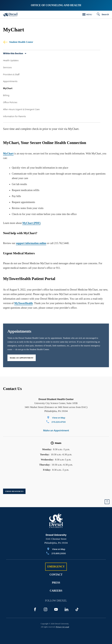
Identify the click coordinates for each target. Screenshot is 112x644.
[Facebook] (35, 609)
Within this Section (13, 53)
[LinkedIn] (66, 609)
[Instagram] (45, 609)
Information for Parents (14, 116)
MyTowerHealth (23, 303)
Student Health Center (18, 42)
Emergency (56, 567)
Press (56, 583)
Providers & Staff (11, 74)
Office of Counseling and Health (56, 5)
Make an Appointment (22, 358)
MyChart (8, 88)
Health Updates (11, 60)
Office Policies (10, 102)
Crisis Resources (14, 491)
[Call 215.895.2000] (56, 554)
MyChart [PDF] (31, 223)
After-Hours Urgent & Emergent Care (21, 109)
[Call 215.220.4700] (56, 422)
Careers (56, 591)
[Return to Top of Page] (107, 502)
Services (7, 67)
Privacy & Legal (62, 627)
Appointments (10, 81)
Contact (56, 575)
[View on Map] (56, 418)
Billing (6, 95)
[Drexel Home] (10, 15)
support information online (31, 243)
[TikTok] (77, 609)
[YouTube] (56, 609)
